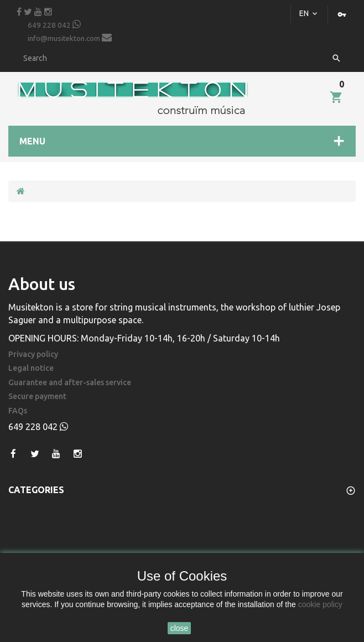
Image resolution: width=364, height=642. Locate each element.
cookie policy (320, 604)
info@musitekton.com (70, 38)
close (180, 628)
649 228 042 (54, 24)
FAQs (18, 411)
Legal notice (31, 368)
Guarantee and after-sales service (70, 383)
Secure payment (37, 397)
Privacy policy (33, 354)
